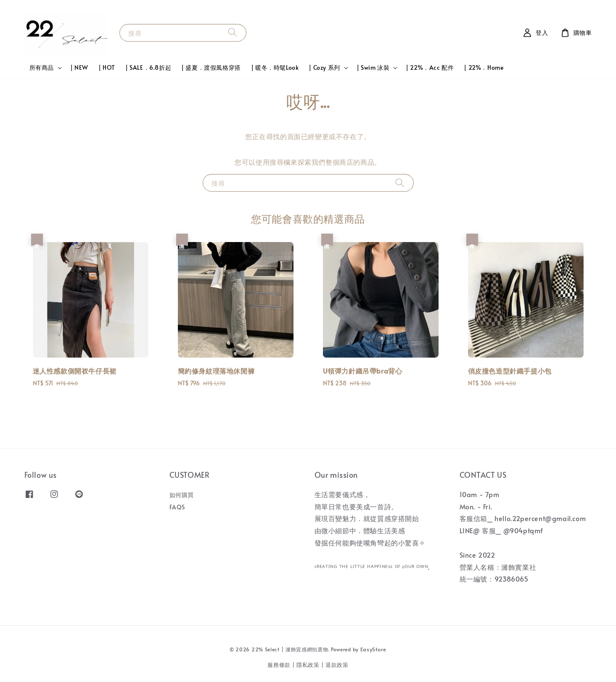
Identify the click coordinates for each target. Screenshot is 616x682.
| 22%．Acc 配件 (430, 67)
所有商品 (42, 68)
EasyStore (373, 649)
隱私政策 (308, 665)
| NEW (79, 67)
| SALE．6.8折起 (148, 67)
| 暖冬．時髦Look (275, 67)
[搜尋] (233, 33)
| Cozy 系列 (324, 68)
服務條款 (279, 665)
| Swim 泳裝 (373, 68)
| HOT (107, 67)
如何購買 (182, 495)
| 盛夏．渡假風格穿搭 (211, 67)
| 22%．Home (484, 67)
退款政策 (337, 665)
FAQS (177, 507)
